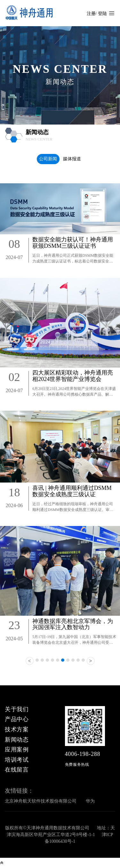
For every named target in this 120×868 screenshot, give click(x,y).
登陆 (102, 14)
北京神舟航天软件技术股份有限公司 (41, 801)
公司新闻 (48, 159)
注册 (91, 14)
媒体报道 (72, 159)
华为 (90, 801)
